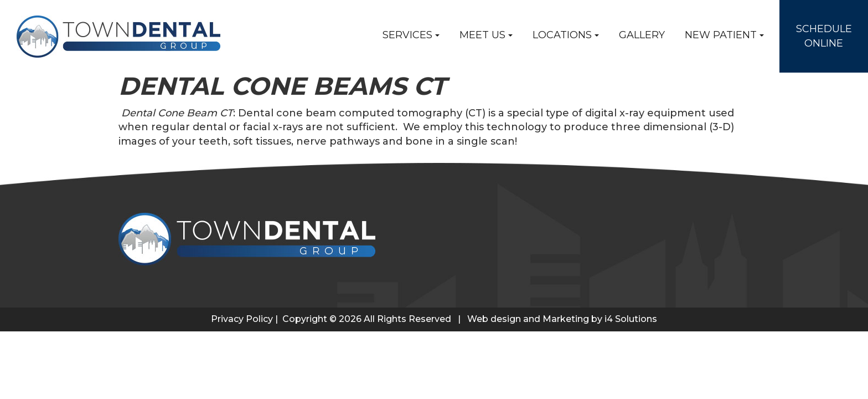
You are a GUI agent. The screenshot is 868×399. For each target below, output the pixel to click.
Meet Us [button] (486, 35)
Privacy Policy (242, 319)
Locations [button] (566, 35)
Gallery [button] (642, 35)
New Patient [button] (724, 35)
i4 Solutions (631, 319)
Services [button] (411, 35)
